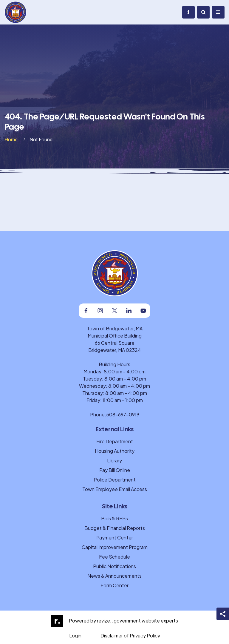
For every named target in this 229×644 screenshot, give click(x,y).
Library (114, 460)
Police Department (115, 480)
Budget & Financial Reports (115, 528)
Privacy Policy (145, 635)
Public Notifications (114, 566)
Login (75, 635)
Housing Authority (115, 451)
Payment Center (115, 538)
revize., (105, 621)
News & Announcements (114, 576)
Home (11, 139)
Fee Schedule (114, 557)
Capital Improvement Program (115, 547)
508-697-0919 (123, 414)
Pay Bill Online (115, 470)
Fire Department (115, 441)
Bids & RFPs (114, 518)
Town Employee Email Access (115, 489)
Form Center (114, 585)
